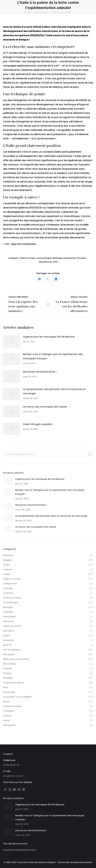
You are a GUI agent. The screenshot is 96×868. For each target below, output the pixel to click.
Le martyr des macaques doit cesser (45, 407)
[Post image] (11, 341)
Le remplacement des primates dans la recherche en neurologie (54, 391)
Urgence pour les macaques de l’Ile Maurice (49, 337)
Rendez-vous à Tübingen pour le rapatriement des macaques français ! (53, 356)
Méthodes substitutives (64, 258)
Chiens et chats (27, 258)
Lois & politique (44, 258)
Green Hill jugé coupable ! (38, 424)
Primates (81, 258)
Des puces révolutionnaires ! (40, 372)
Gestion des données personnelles (75, 862)
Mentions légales (47, 862)
